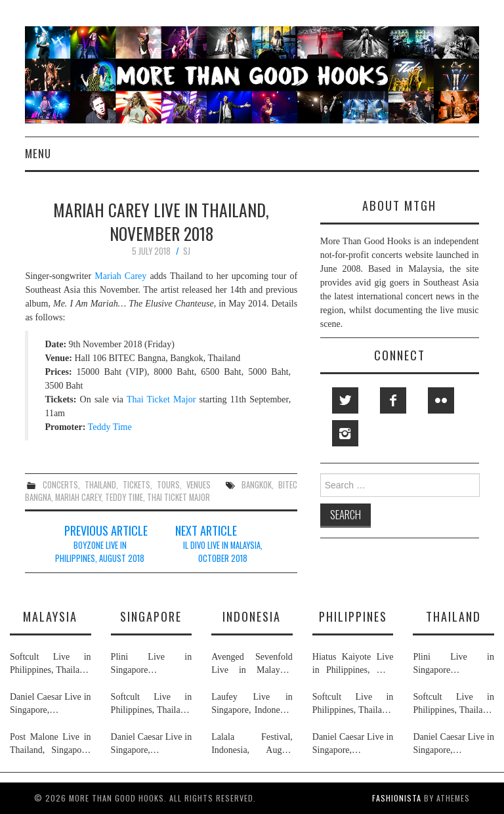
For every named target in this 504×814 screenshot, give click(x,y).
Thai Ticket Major (161, 399)
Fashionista (397, 798)
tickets (136, 485)
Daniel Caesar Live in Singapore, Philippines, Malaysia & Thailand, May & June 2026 (51, 704)
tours (168, 485)
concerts (60, 485)
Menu (38, 153)
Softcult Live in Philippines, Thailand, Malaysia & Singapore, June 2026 (51, 664)
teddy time (124, 497)
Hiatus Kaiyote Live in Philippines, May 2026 (353, 664)
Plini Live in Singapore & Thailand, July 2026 (152, 664)
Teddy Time (110, 427)
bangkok (257, 485)
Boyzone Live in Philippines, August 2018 (100, 552)
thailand (100, 485)
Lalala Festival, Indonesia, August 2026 (252, 744)
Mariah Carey (120, 276)
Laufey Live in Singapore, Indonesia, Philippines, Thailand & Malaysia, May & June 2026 (252, 704)
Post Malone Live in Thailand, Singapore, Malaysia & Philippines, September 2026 (51, 744)
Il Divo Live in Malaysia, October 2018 (223, 552)
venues (199, 485)
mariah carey (78, 497)
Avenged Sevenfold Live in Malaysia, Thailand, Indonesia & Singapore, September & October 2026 (252, 664)
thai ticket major (178, 497)
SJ (187, 251)
